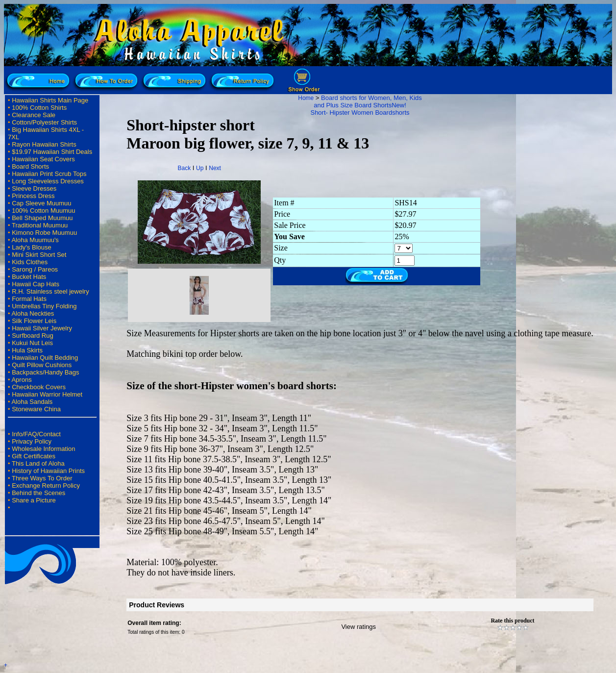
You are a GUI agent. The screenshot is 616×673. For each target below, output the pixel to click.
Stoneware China (36, 409)
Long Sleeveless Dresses (48, 181)
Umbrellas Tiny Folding (44, 306)
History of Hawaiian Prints (48, 471)
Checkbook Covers (39, 387)
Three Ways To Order (42, 478)
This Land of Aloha (38, 463)
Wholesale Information (43, 449)
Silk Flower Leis (34, 321)
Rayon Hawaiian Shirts (44, 144)
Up (200, 168)
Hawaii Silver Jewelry (42, 328)
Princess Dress (33, 196)
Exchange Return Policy (46, 486)
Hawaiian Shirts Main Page (50, 100)
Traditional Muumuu (40, 225)
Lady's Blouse (32, 247)
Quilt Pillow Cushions (42, 365)
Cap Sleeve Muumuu (41, 203)
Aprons (21, 380)
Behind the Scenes (38, 493)
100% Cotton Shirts (39, 108)
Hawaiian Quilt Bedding (45, 358)
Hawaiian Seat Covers (43, 159)
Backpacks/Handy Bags (45, 372)
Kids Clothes (30, 262)
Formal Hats (29, 299)
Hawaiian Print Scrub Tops (49, 174)
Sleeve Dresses (34, 188)
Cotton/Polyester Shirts (44, 122)
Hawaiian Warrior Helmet (47, 394)
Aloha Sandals (32, 402)
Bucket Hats (29, 277)
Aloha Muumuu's (35, 240)
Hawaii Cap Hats (36, 284)
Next (215, 168)
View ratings (358, 627)
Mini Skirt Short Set (39, 255)
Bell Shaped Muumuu (42, 218)
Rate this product (512, 621)
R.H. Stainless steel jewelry (50, 291)
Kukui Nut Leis (32, 343)
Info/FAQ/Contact (36, 434)
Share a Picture (34, 500)
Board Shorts (30, 166)
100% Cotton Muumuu (43, 211)
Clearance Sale (34, 115)
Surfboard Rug (33, 336)
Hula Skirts (27, 350)
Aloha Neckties (33, 313)
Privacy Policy (32, 441)
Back (185, 168)
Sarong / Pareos (35, 269)
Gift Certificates (34, 456)
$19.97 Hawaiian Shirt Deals (52, 152)
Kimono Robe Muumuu (44, 233)
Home (306, 98)
